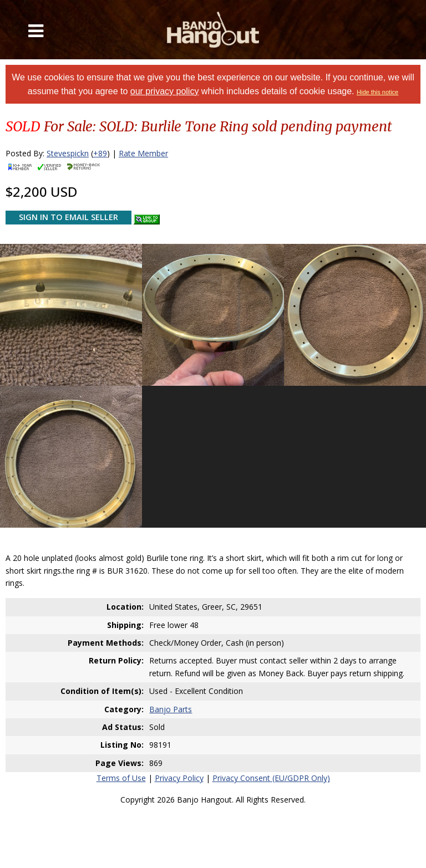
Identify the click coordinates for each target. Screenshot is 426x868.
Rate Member (143, 153)
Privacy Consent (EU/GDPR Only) (271, 778)
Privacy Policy (179, 778)
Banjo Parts (171, 709)
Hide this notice (377, 92)
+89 (100, 153)
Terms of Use (121, 778)
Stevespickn (68, 153)
